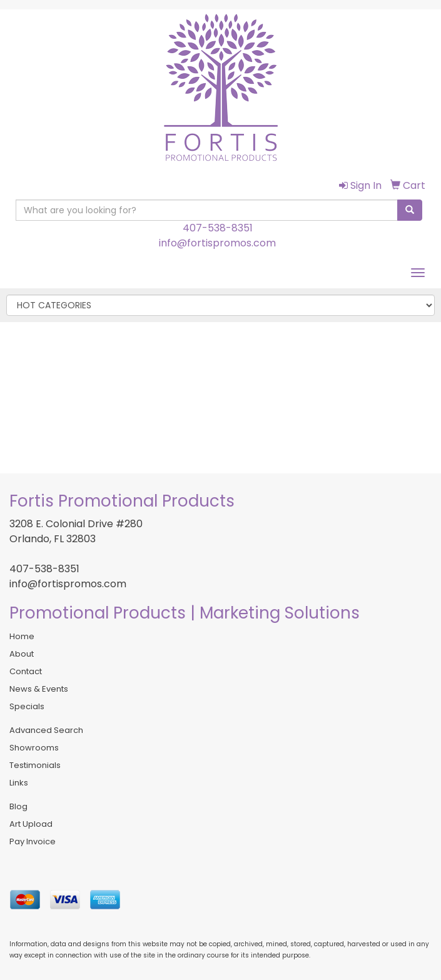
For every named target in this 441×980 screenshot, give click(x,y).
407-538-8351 (218, 228)
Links (19, 783)
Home (22, 636)
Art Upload (31, 824)
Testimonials (35, 765)
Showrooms (34, 748)
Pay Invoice (33, 841)
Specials (27, 706)
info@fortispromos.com (217, 243)
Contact (26, 671)
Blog (18, 806)
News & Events (39, 689)
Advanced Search (46, 730)
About (22, 654)
